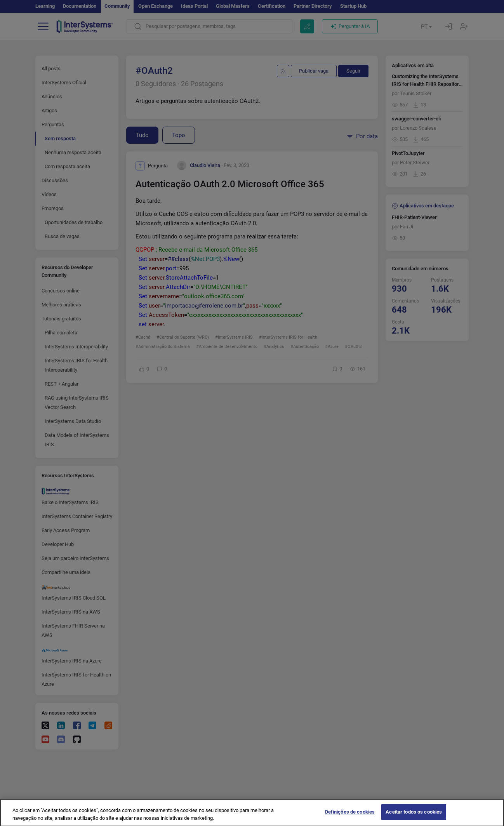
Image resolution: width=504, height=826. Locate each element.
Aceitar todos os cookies (414, 817)
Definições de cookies (350, 817)
